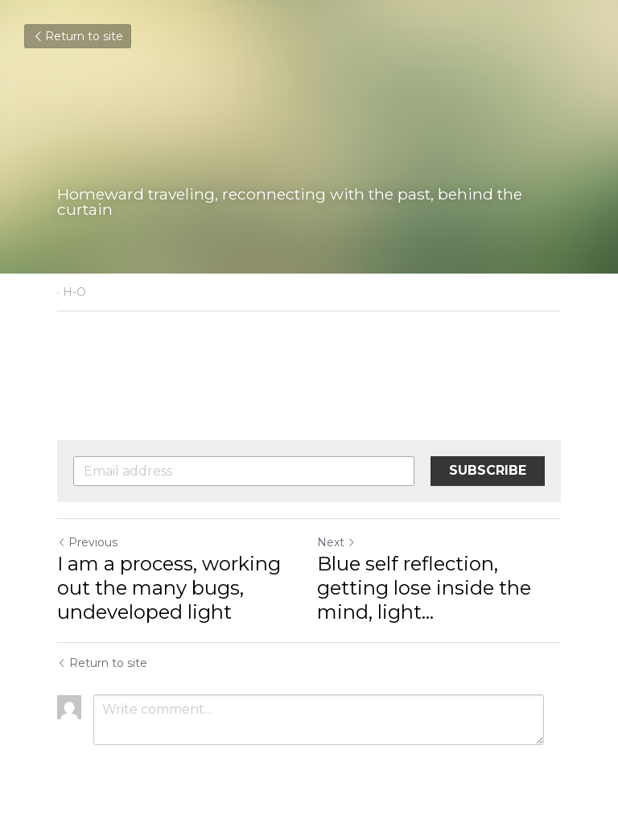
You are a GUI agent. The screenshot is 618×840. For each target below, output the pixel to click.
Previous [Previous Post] (87, 542)
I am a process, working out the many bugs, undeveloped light (169, 588)
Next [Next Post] (336, 542)
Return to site (78, 36)
